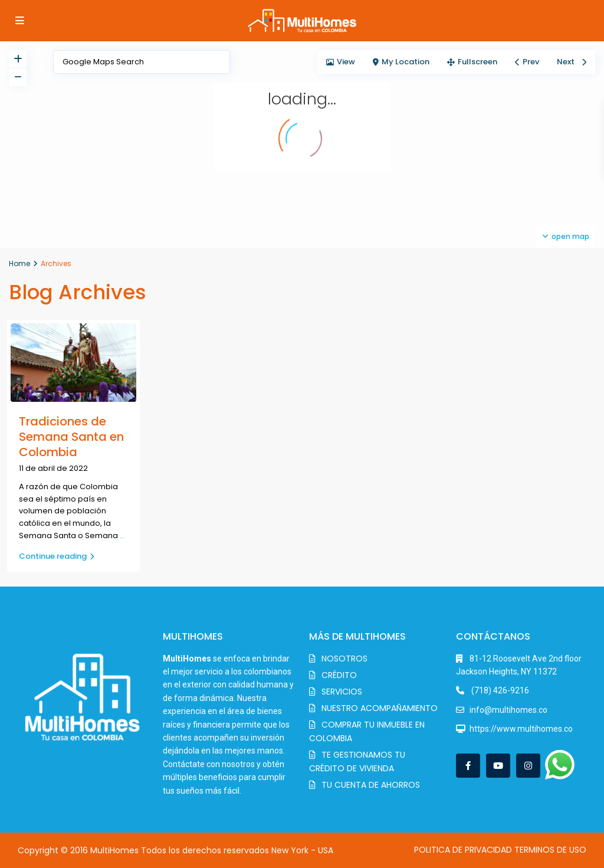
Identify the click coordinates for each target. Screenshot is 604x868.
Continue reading (57, 556)
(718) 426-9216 (499, 690)
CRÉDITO (339, 675)
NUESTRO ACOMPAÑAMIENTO (380, 708)
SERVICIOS (342, 692)
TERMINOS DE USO (550, 850)
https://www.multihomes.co (521, 729)
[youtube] (498, 766)
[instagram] (528, 766)
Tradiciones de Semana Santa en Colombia (71, 437)
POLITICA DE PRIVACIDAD (463, 850)
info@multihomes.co (508, 710)
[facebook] (468, 766)
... (122, 535)
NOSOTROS (344, 659)
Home (19, 263)
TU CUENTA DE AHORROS (371, 785)
